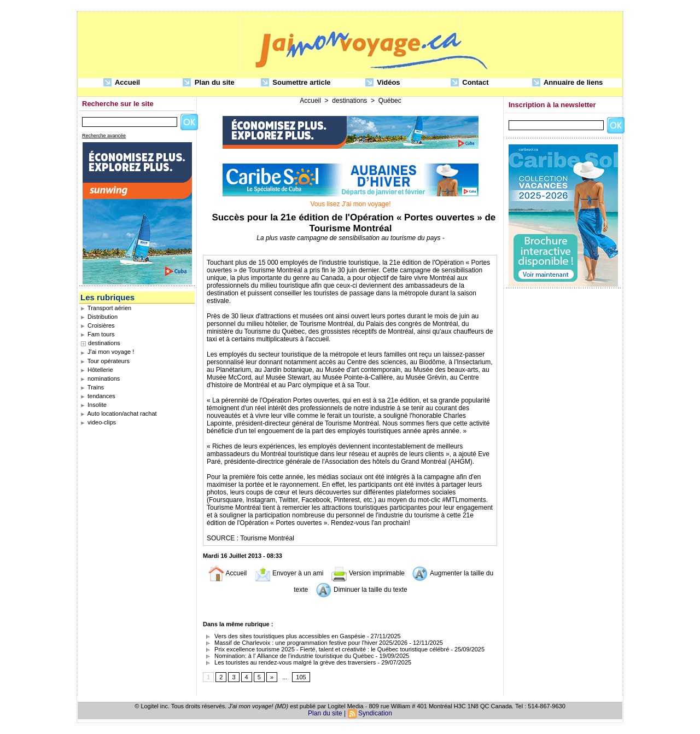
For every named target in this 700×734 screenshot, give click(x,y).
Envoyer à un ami (289, 573)
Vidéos (383, 83)
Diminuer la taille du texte (361, 590)
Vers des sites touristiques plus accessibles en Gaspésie (284, 636)
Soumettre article (296, 83)
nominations (100, 378)
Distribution (99, 317)
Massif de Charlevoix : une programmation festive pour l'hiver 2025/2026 (305, 643)
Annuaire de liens (568, 83)
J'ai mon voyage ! (107, 352)
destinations (104, 343)
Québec (390, 101)
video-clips (98, 422)
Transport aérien (106, 308)
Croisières (98, 325)
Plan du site (209, 83)
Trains (92, 387)
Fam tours (98, 334)
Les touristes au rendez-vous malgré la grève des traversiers (289, 662)
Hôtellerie (97, 370)
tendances (98, 396)
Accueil (122, 83)
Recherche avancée (104, 136)
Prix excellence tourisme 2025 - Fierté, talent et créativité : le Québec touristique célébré (326, 649)
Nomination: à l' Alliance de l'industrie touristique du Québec (288, 656)
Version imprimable (368, 573)
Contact (470, 83)
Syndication (375, 713)
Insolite (94, 405)
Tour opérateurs (105, 361)
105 (301, 677)
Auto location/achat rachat (119, 413)
